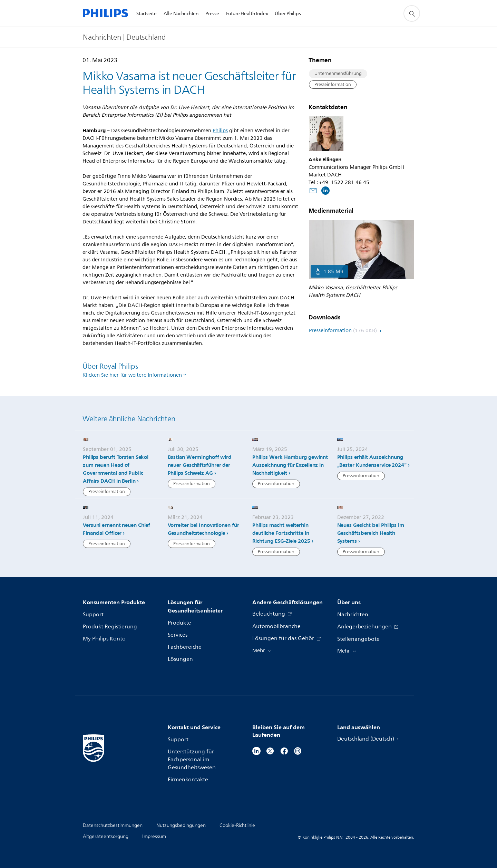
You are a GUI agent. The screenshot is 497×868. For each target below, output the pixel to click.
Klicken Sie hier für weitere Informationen (132, 375)
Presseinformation (333, 85)
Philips (220, 131)
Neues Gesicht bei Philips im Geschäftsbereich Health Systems (371, 533)
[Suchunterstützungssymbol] (412, 13)
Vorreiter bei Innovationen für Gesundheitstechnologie (203, 529)
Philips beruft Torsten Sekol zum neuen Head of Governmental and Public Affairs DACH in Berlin (116, 469)
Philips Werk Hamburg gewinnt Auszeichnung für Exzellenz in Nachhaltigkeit (290, 465)
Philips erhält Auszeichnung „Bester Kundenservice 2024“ (372, 461)
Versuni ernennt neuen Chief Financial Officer (116, 529)
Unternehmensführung (338, 74)
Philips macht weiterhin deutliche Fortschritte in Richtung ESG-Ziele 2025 (281, 533)
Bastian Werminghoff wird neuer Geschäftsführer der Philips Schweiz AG (200, 465)
